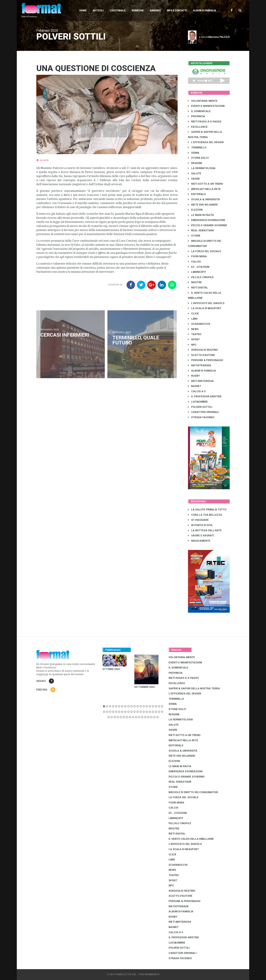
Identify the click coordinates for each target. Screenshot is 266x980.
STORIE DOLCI (198, 158)
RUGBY (194, 376)
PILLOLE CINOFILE (201, 277)
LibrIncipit (197, 272)
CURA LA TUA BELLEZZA (205, 515)
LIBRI (193, 319)
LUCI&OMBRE (198, 402)
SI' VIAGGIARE (198, 520)
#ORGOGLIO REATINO (203, 350)
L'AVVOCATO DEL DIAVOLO (206, 303)
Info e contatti (177, 11)
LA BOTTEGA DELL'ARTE (205, 530)
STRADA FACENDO (201, 417)
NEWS (193, 329)
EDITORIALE (197, 194)
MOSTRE (195, 282)
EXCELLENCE (198, 127)
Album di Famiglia (205, 11)
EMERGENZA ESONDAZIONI (206, 220)
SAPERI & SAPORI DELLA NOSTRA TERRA (194, 688)
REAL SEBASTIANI (201, 230)
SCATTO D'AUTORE (201, 355)
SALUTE (195, 173)
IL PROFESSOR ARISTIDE (205, 396)
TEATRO (195, 334)
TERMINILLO (197, 148)
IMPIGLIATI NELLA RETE (204, 189)
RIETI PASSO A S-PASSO (205, 122)
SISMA (194, 153)
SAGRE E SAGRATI (201, 536)
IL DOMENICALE (199, 111)
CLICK (193, 314)
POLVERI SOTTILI (200, 407)
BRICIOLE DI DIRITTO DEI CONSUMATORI (193, 792)
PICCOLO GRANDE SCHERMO (208, 225)
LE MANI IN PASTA (201, 215)
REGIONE (195, 163)
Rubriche (138, 11)
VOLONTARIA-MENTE (203, 101)
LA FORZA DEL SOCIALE (205, 251)
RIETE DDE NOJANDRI (203, 205)
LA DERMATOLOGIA (202, 168)
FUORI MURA (197, 256)
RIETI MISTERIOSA (201, 381)
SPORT (194, 339)
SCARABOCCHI (199, 324)
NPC (192, 345)
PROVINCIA (197, 116)
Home (83, 11)
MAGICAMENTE (199, 541)
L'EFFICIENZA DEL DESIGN (206, 142)
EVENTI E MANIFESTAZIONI (206, 106)
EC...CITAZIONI (199, 267)
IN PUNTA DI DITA (200, 525)
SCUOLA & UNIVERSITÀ (204, 199)
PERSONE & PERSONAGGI (205, 360)
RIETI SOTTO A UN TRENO (206, 184)
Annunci (155, 11)
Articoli (98, 11)
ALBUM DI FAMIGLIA (202, 371)
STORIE (194, 236)
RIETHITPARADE (200, 365)
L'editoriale (118, 11)
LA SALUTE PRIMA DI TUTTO (207, 510)
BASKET (195, 386)
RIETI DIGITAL (198, 288)
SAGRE (194, 179)
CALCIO (194, 262)
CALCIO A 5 (197, 391)
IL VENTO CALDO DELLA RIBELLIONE (191, 839)
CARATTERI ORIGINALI (203, 412)
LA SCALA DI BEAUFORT (205, 308)
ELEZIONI (195, 210)
